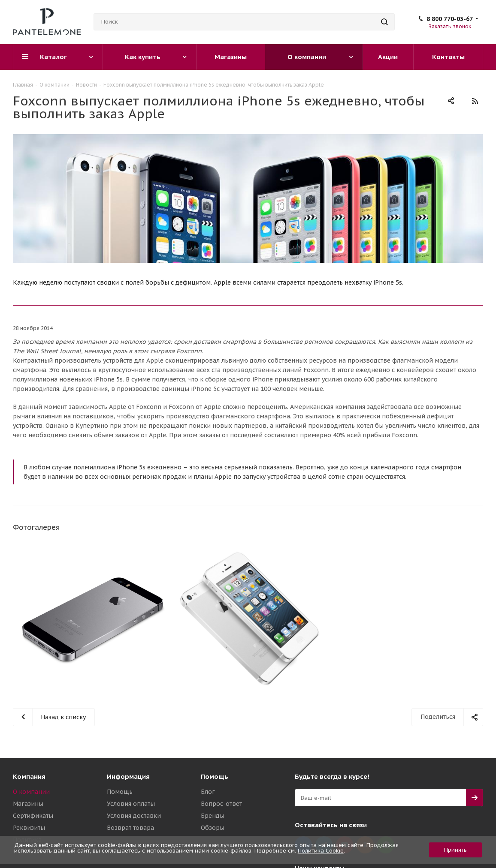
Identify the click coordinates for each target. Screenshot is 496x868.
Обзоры (213, 828)
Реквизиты (29, 828)
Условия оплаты (131, 804)
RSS (475, 101)
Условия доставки (134, 816)
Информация (128, 776)
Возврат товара (130, 828)
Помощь (120, 792)
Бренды (213, 816)
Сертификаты (33, 816)
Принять (455, 850)
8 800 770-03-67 (450, 19)
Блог (208, 792)
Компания (29, 776)
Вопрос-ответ (221, 804)
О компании (31, 792)
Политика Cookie (321, 851)
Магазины (28, 804)
